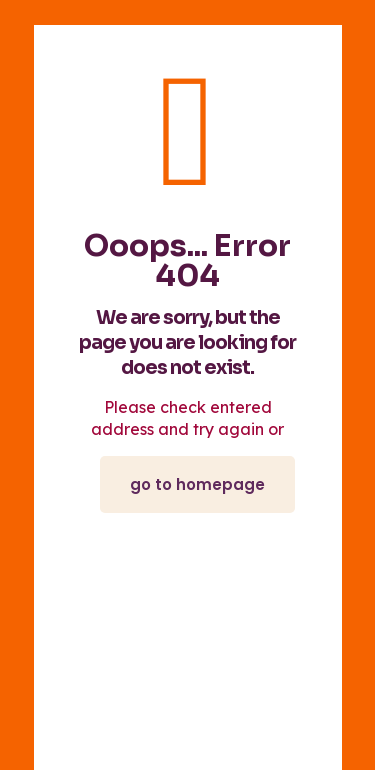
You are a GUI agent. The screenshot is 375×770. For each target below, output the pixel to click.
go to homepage (197, 484)
